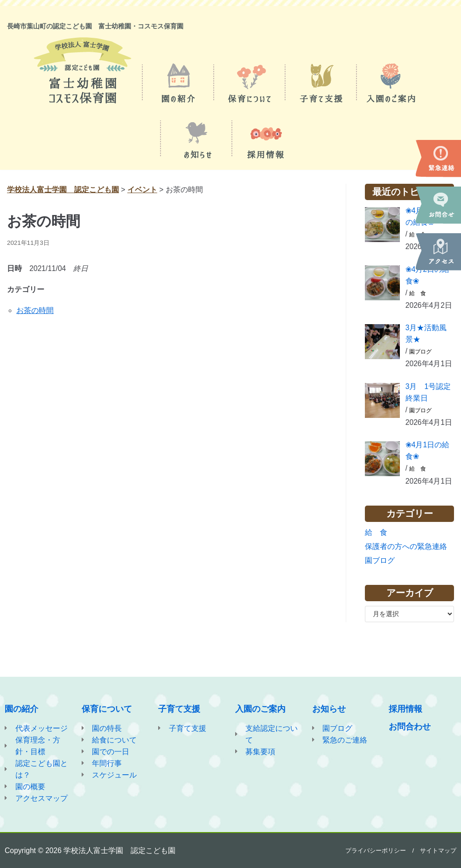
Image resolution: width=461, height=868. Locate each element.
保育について (107, 707)
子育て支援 (179, 707)
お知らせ (329, 707)
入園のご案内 (260, 707)
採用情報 (405, 707)
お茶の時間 (35, 312)
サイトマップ (438, 851)
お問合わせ (410, 724)
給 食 (418, 295)
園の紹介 (21, 707)
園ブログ (421, 355)
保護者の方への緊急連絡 (406, 553)
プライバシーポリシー (376, 851)
